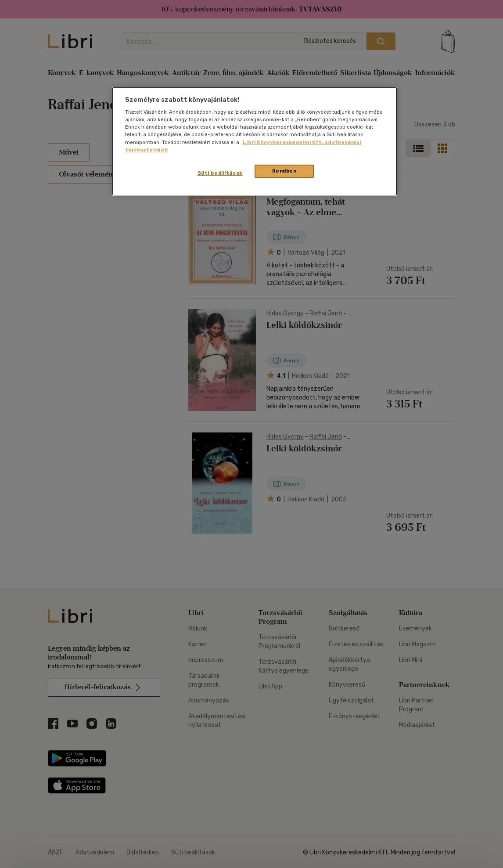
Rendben (284, 171)
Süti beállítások (220, 173)
